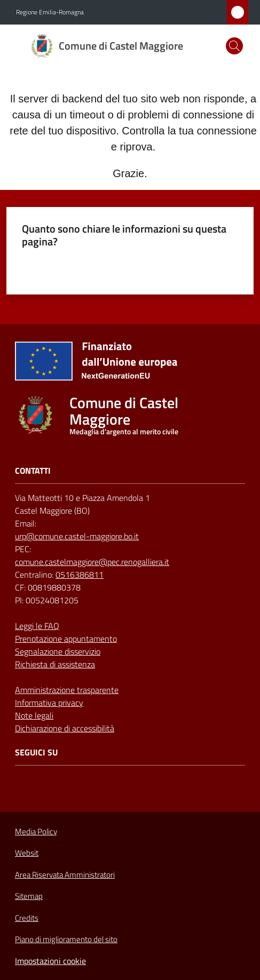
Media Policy (36, 831)
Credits (27, 918)
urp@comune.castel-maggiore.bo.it (77, 536)
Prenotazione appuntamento (66, 639)
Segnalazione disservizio (58, 651)
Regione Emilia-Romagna (50, 12)
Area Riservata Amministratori (65, 875)
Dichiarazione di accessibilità (65, 728)
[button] (234, 46)
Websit (27, 853)
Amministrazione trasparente (67, 690)
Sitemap (29, 896)
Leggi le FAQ (37, 626)
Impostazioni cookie (50, 961)
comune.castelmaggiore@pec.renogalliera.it (92, 562)
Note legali (34, 715)
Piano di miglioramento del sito (66, 939)
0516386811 (80, 575)
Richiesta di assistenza (55, 664)
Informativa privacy (49, 703)
